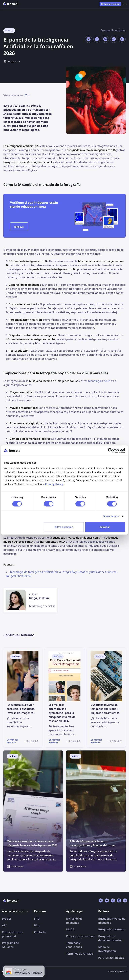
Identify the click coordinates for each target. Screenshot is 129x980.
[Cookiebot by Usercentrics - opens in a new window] (110, 450)
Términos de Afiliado (80, 954)
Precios (7, 919)
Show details (111, 516)
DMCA (70, 929)
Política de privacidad (80, 936)
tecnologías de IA (99, 381)
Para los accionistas (111, 958)
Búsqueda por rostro (112, 929)
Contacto (40, 932)
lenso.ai (19, 227)
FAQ (37, 919)
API (4, 925)
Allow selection (64, 527)
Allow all (105, 527)
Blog (37, 925)
